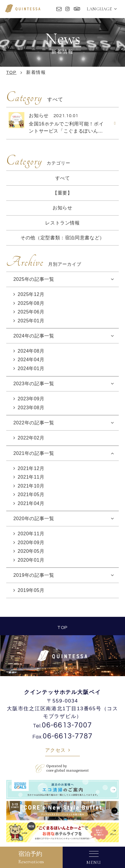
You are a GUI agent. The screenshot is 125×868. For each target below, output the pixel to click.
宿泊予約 (31, 858)
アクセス (56, 750)
